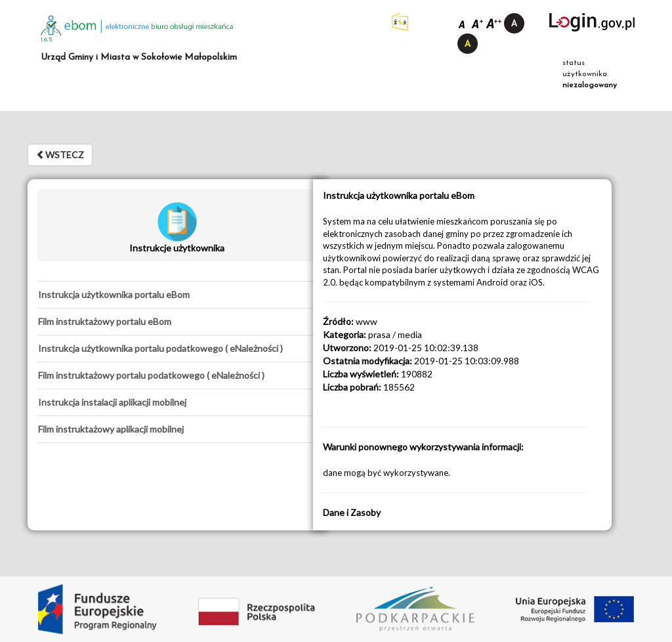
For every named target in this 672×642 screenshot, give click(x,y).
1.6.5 (47, 40)
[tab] (177, 295)
